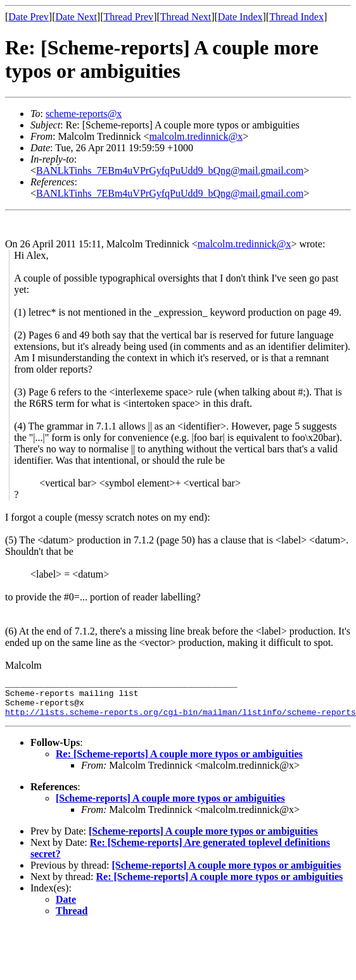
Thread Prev (128, 17)
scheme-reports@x (84, 114)
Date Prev (29, 17)
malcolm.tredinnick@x (196, 136)
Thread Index (296, 17)
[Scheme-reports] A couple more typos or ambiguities (170, 806)
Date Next (76, 17)
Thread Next (186, 17)
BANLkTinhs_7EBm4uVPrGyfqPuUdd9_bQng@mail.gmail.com (170, 171)
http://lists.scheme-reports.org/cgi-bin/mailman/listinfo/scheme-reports (181, 719)
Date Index (240, 17)
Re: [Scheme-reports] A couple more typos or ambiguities (179, 761)
